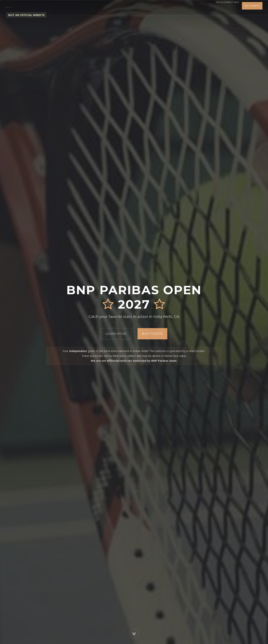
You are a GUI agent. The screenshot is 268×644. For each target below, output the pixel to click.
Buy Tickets (252, 7)
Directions (230, 7)
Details (213, 7)
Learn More (116, 334)
